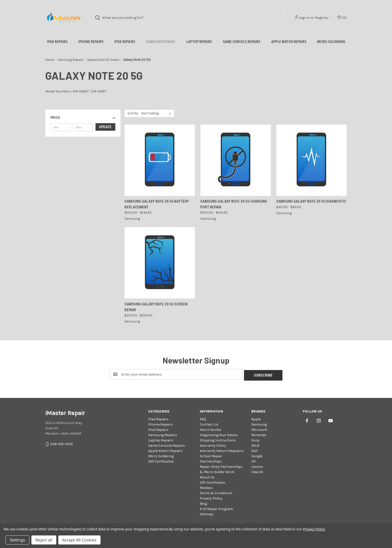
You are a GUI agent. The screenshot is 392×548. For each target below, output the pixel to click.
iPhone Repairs (91, 42)
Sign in (305, 18)
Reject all (44, 540)
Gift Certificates (161, 460)
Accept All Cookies (79, 540)
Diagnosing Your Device (219, 434)
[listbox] (157, 113)
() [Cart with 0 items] (342, 17)
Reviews (206, 487)
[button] (83, 118)
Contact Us (209, 423)
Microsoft (259, 429)
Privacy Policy (211, 497)
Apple (256, 418)
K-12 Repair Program (216, 508)
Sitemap (207, 513)
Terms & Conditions (216, 492)
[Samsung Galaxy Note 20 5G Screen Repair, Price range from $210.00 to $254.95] (160, 263)
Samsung (259, 423)
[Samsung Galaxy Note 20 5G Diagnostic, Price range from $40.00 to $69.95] (311, 160)
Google (257, 455)
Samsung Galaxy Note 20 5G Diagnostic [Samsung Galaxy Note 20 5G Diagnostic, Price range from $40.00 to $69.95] (311, 201)
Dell (254, 450)
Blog (203, 503)
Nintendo (259, 434)
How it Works (210, 429)
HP (254, 460)
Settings (17, 540)
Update (105, 127)
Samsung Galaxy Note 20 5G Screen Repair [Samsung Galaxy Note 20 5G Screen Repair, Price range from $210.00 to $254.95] (156, 307)
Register (322, 18)
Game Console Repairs (242, 42)
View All (257, 471)
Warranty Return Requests (222, 450)
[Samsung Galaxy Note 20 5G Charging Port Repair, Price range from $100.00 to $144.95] (236, 160)
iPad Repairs (57, 42)
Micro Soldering (331, 42)
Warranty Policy (213, 445)
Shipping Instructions (218, 439)
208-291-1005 (61, 443)
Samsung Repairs (161, 42)
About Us (207, 476)
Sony (255, 439)
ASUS (255, 445)
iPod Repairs (125, 42)
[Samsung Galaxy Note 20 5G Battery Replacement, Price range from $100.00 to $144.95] (160, 160)
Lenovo (257, 466)
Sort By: (133, 113)
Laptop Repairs (199, 42)
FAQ (203, 418)
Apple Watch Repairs (289, 42)
